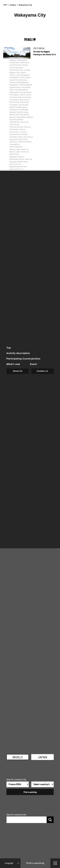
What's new (13, 364)
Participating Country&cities (23, 359)
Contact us (42, 371)
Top (9, 348)
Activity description (18, 353)
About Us (18, 371)
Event (34, 364)
